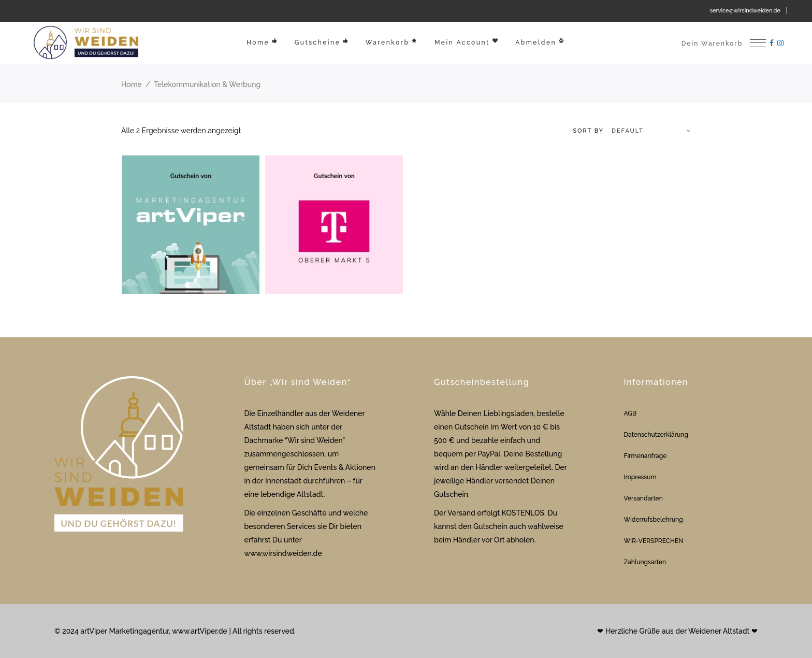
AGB (630, 413)
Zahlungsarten (645, 562)
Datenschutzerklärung (656, 435)
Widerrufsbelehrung (654, 520)
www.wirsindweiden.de (283, 553)
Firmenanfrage (646, 456)
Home (132, 84)
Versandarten (643, 498)
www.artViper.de (200, 631)
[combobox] (627, 131)
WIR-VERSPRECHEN (654, 541)
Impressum (640, 477)
